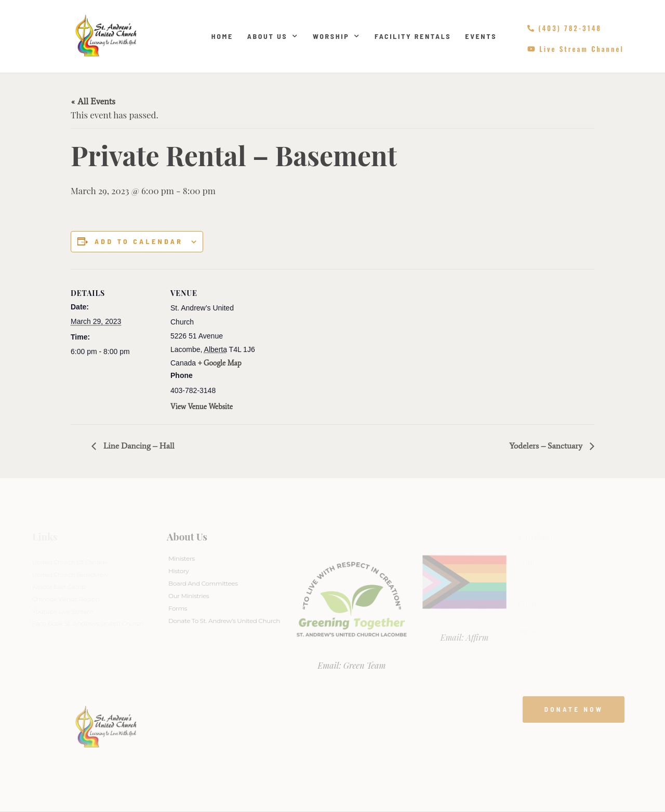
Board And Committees (203, 583)
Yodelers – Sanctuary (547, 446)
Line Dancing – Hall (138, 446)
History (178, 571)
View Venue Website (202, 407)
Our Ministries (189, 596)
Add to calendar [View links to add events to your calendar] (139, 241)
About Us (273, 36)
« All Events (93, 101)
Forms (178, 608)
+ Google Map (220, 363)
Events (481, 36)
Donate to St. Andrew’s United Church (224, 621)
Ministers (182, 558)
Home (222, 36)
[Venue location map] (325, 341)
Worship (337, 36)
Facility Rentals (413, 36)
